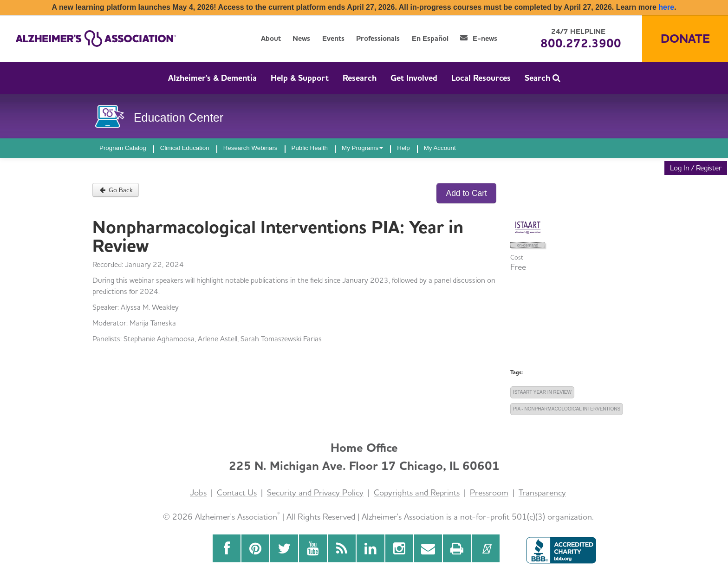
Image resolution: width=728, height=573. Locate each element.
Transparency (542, 492)
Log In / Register (696, 168)
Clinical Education (185, 148)
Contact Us (237, 492)
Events (333, 38)
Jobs (198, 492)
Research (360, 78)
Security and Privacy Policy (315, 492)
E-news (479, 38)
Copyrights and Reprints (417, 492)
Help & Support (300, 78)
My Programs (362, 148)
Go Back (116, 190)
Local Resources (481, 78)
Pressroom (489, 492)
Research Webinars (250, 148)
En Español (430, 38)
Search (543, 78)
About (271, 38)
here (666, 7)
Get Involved (414, 78)
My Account (440, 148)
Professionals (378, 38)
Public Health (310, 148)
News (301, 38)
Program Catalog (123, 148)
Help (403, 148)
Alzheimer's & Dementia (212, 78)
